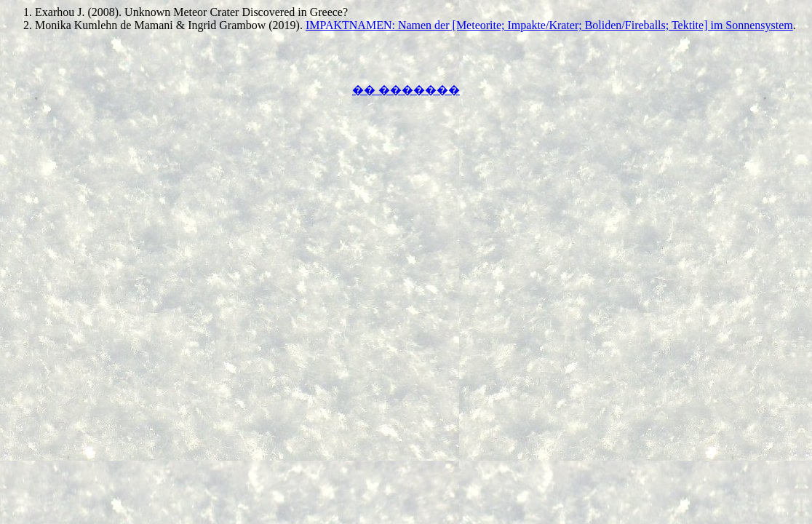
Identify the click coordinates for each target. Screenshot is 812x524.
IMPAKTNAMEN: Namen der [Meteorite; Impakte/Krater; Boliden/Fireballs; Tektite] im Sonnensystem (549, 25)
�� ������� (406, 90)
